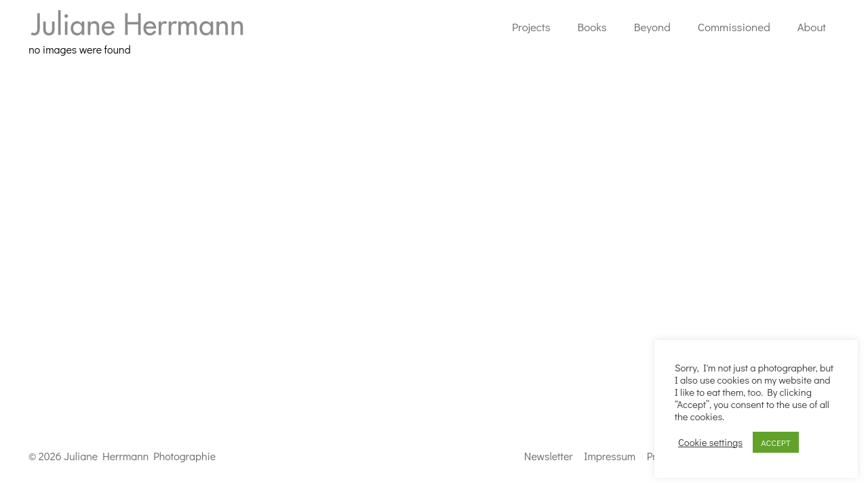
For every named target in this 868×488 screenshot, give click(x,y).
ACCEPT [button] (776, 442)
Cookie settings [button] (710, 443)
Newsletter (549, 456)
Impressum (610, 456)
